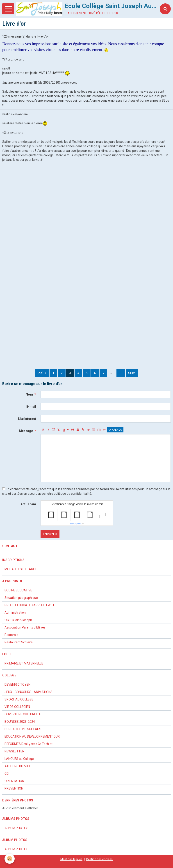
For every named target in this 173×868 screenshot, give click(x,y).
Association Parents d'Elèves (25, 627)
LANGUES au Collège (19, 759)
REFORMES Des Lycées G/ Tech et (28, 744)
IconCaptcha (76, 524)
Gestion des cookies (99, 859)
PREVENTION (14, 788)
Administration (15, 613)
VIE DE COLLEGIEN (17, 707)
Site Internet (27, 419)
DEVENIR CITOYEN (17, 685)
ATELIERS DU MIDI (17, 766)
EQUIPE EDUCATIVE (18, 590)
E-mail (31, 407)
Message (26, 431)
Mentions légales (71, 859)
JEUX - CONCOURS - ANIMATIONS (28, 692)
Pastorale (11, 635)
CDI (7, 774)
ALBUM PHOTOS (16, 828)
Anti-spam (28, 504)
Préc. (42, 373)
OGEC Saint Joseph (18, 620)
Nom (29, 394)
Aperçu (115, 430)
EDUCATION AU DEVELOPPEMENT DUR (32, 736)
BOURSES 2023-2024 (20, 722)
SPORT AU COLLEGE (19, 699)
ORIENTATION (14, 781)
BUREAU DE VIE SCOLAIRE (23, 729)
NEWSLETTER (14, 751)
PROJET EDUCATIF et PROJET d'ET (30, 605)
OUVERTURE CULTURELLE (23, 714)
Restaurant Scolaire (19, 642)
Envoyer (50, 534)
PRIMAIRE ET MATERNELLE (24, 663)
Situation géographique (21, 598)
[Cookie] (10, 859)
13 (121, 373)
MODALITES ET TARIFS (21, 569)
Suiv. (132, 373)
